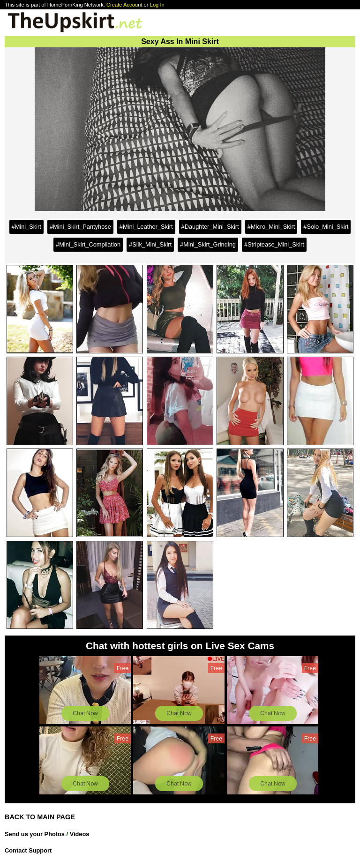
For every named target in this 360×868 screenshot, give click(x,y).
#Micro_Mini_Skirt (271, 227)
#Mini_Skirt (26, 227)
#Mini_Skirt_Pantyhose (80, 227)
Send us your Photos (35, 834)
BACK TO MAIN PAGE (40, 817)
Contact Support (28, 850)
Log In (157, 5)
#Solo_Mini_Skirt (326, 227)
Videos (80, 834)
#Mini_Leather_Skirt (146, 227)
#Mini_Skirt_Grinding (208, 244)
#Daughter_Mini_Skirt (210, 227)
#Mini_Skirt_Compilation (88, 244)
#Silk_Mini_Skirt (150, 244)
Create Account (124, 5)
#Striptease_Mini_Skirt (274, 244)
